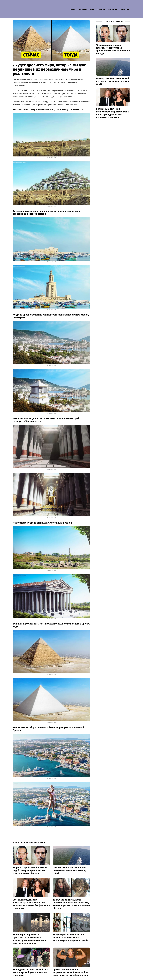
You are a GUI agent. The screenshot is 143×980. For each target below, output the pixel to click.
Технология (124, 5)
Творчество (112, 5)
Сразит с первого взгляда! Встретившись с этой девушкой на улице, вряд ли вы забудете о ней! (71, 963)
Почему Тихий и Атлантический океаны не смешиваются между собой (69, 861)
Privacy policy (126, 977)
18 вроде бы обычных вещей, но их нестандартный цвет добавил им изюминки (31, 963)
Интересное (82, 5)
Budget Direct (52, 149)
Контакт (116, 977)
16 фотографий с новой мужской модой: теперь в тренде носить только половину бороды (30, 861)
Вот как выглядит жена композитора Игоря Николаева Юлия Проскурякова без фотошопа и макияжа (31, 895)
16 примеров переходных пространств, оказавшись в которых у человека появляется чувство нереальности (29, 930)
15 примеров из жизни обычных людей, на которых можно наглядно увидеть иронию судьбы (71, 929)
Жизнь (92, 5)
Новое (72, 5)
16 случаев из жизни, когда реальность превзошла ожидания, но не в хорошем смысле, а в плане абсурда (71, 895)
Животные (101, 5)
